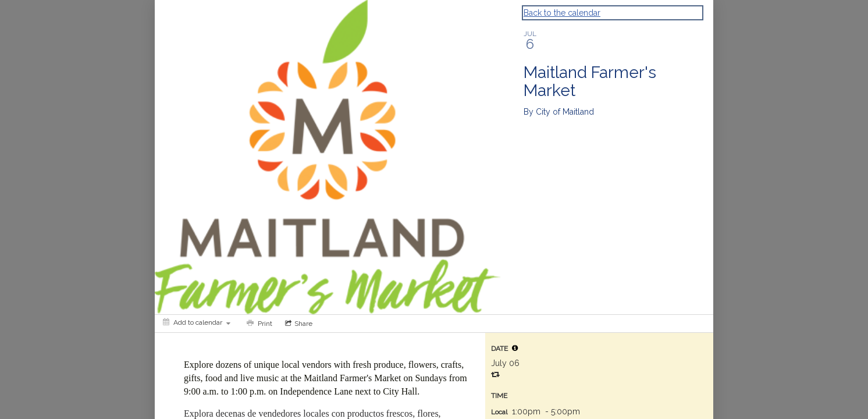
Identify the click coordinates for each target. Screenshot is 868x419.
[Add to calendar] (197, 322)
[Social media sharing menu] (298, 324)
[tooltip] (515, 348)
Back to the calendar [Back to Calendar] (562, 13)
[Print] (258, 324)
